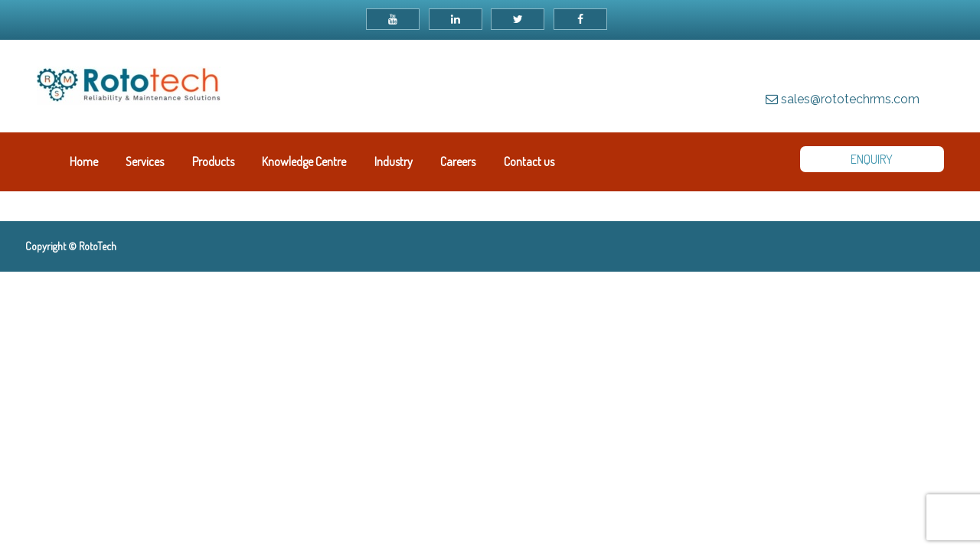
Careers (458, 161)
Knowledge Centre (304, 161)
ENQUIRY (872, 159)
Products (213, 161)
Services (145, 161)
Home (84, 161)
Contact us (529, 161)
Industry (394, 161)
